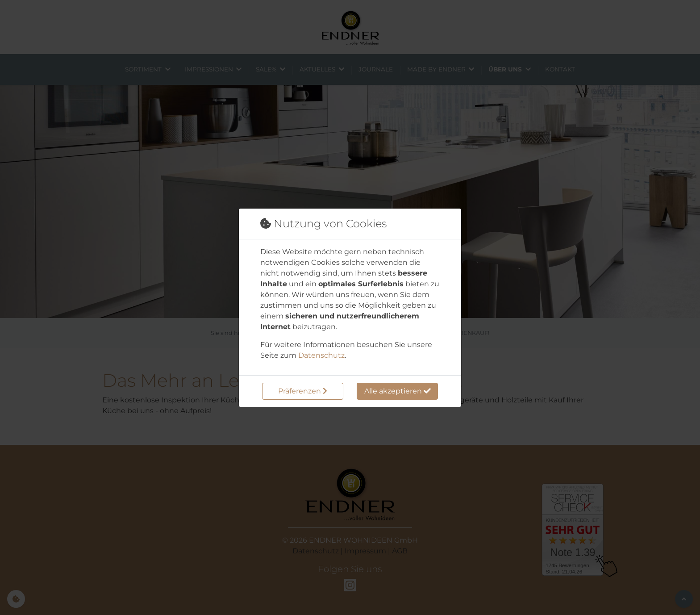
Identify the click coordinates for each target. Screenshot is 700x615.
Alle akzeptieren (398, 391)
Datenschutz (321, 355)
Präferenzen (303, 391)
